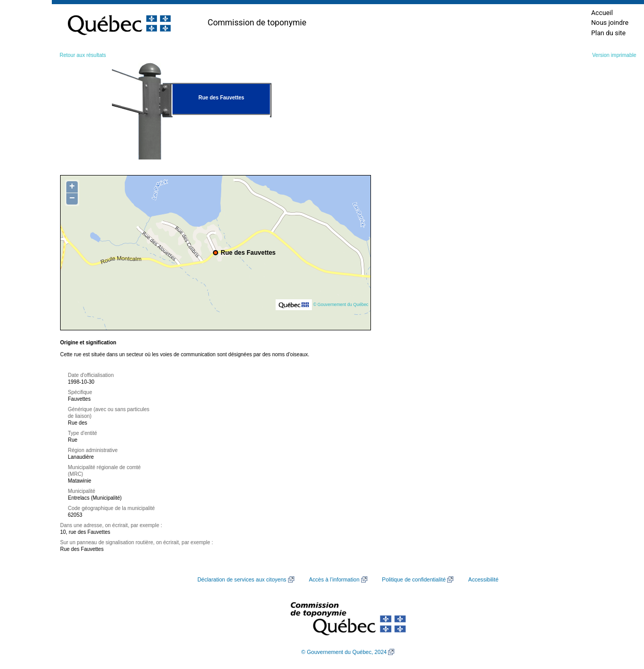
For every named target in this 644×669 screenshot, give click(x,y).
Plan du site (609, 33)
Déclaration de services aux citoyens (242, 579)
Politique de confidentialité (414, 579)
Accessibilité (483, 579)
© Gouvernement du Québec (341, 304)
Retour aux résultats (83, 55)
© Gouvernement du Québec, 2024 (344, 652)
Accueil (602, 13)
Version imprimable (614, 55)
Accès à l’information (334, 579)
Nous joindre (610, 23)
